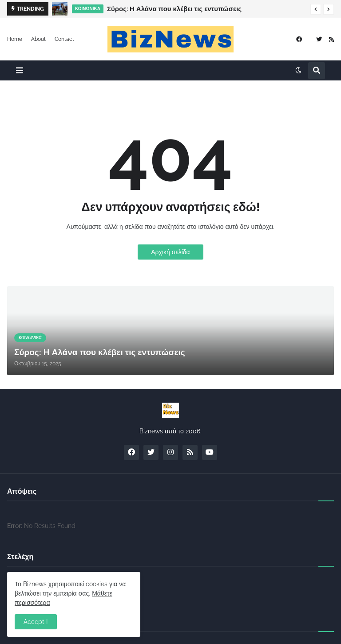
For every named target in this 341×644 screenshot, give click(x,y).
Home (15, 39)
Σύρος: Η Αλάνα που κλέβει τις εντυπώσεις (174, 9)
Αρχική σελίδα (170, 252)
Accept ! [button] (36, 622)
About (38, 39)
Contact (64, 39)
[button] (316, 9)
